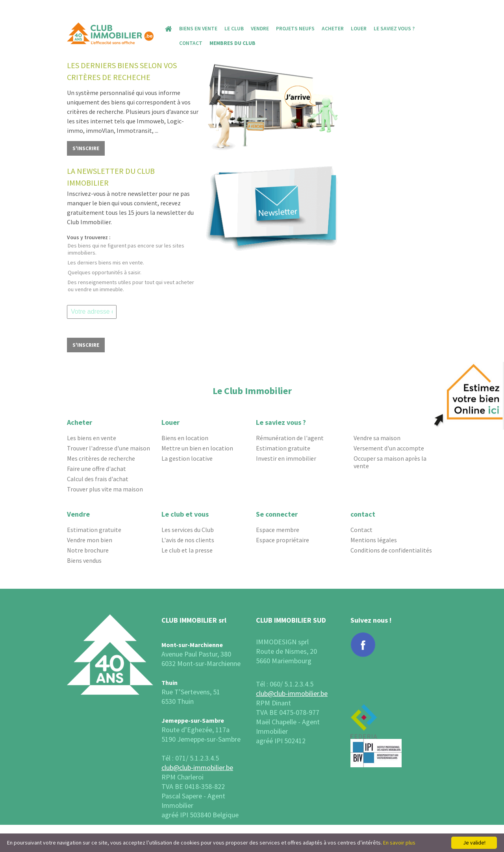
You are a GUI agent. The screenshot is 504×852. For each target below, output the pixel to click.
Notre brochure (88, 550)
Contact (191, 43)
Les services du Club (188, 530)
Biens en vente (198, 29)
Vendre (260, 29)
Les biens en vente (92, 438)
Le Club (234, 29)
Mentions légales (374, 540)
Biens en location (185, 438)
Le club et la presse (187, 550)
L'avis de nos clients (188, 540)
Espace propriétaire (283, 540)
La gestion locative (187, 459)
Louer (359, 29)
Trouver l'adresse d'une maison (108, 448)
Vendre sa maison (377, 438)
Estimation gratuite (283, 448)
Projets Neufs (295, 29)
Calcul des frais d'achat (98, 479)
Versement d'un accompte (389, 448)
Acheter (333, 29)
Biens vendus (84, 561)
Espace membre (278, 530)
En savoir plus (399, 843)
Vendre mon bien (90, 540)
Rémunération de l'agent (290, 438)
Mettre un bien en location (197, 448)
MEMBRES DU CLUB (233, 43)
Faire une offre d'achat (96, 469)
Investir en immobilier (286, 459)
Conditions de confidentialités (391, 550)
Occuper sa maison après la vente (390, 462)
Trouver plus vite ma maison (105, 489)
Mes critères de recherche (101, 459)
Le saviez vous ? (394, 29)
